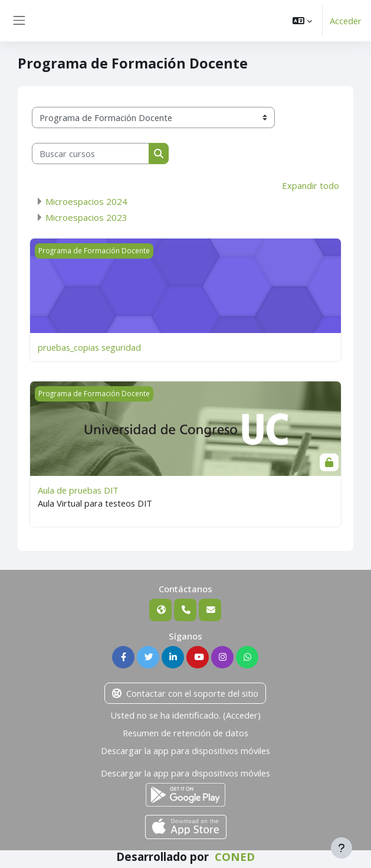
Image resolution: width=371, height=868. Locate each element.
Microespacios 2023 (86, 217)
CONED (235, 857)
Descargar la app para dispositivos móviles (185, 750)
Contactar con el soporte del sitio (185, 693)
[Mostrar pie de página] (342, 848)
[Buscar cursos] (91, 154)
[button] (302, 21)
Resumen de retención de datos (185, 733)
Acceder (346, 21)
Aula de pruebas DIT (78, 490)
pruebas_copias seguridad (89, 347)
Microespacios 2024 (86, 201)
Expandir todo (311, 185)
